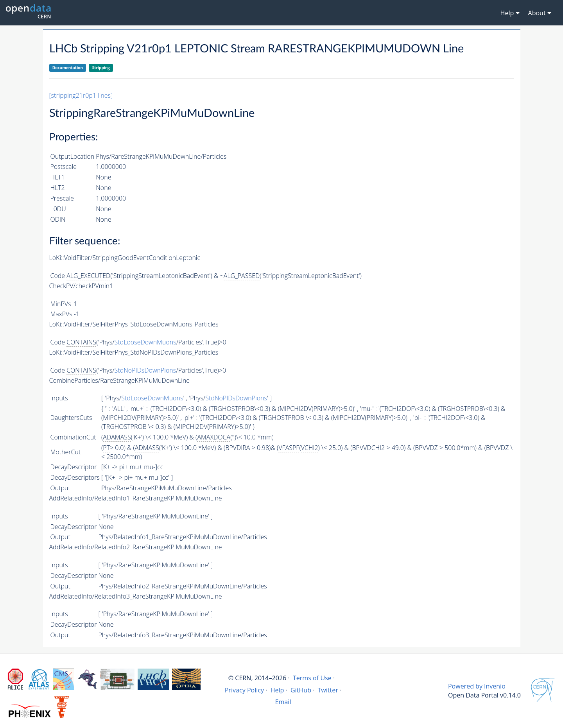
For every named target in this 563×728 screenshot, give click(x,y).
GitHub (301, 690)
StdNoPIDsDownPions (145, 370)
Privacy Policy (245, 690)
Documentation (68, 68)
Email (283, 702)
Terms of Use (312, 678)
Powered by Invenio (477, 686)
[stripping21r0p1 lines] (81, 95)
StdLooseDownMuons (145, 342)
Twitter (328, 690)
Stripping (101, 68)
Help (277, 690)
